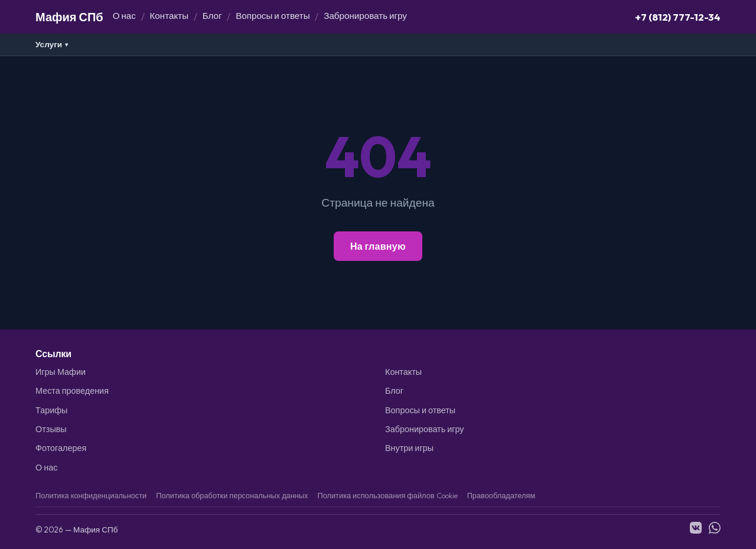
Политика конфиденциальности (91, 495)
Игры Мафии (61, 372)
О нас (124, 16)
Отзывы (51, 429)
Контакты (170, 16)
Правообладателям (501, 495)
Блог (212, 16)
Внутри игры (409, 448)
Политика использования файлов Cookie (387, 495)
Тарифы (51, 410)
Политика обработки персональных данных (232, 495)
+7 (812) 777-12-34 (678, 17)
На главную (378, 246)
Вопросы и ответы (273, 16)
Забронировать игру (365, 16)
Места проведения (72, 391)
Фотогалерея (61, 448)
